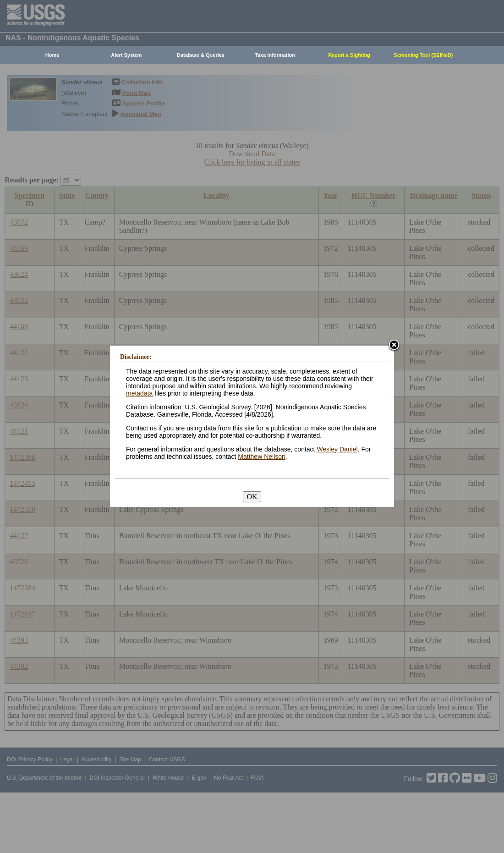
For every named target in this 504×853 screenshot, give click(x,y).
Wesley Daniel (337, 449)
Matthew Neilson (262, 457)
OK (252, 497)
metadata (139, 393)
